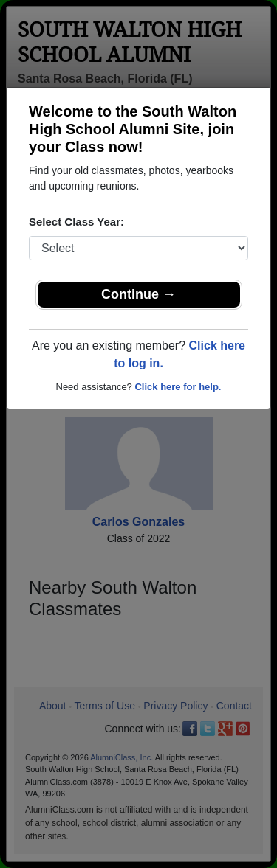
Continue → (138, 294)
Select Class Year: (76, 222)
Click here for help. (178, 387)
